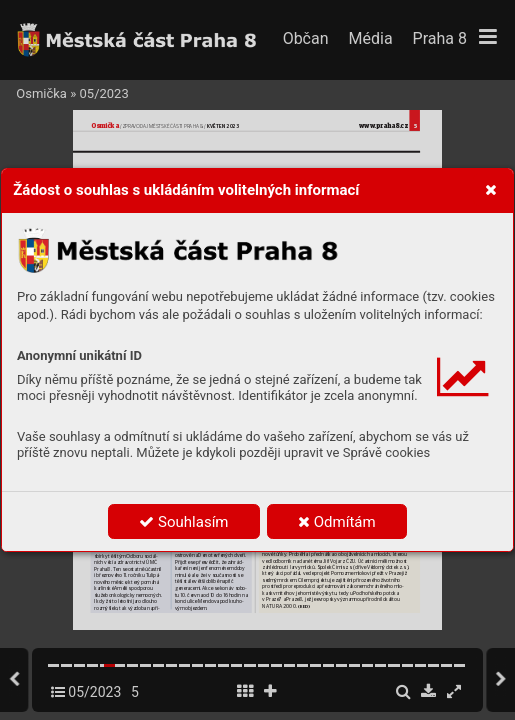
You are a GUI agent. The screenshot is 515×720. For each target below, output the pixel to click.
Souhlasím (183, 522)
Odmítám (337, 522)
